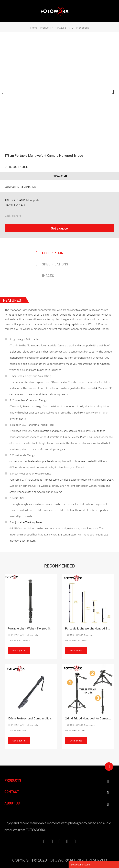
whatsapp (52, 215)
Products (45, 28)
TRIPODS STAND (63, 28)
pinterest (40, 215)
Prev (4, 91)
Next (115, 91)
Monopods (82, 28)
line (46, 215)
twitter (35, 215)
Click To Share (13, 216)
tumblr (58, 215)
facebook (23, 215)
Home (34, 28)
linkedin (29, 215)
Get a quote (59, 228)
